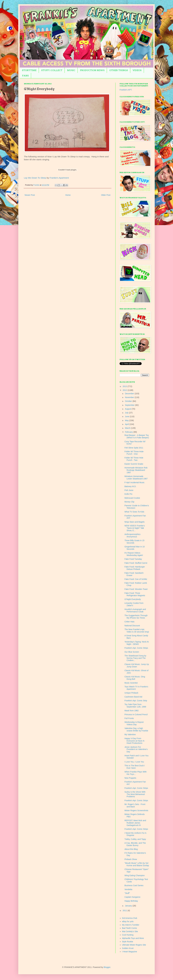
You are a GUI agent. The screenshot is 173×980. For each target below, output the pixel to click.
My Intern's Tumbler (131, 925)
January (129, 906)
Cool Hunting (128, 935)
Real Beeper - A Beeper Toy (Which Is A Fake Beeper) (137, 436)
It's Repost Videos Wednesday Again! (134, 554)
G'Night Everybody (133, 599)
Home (68, 195)
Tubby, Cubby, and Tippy (135, 839)
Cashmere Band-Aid (133, 697)
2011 (125, 910)
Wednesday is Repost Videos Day (134, 723)
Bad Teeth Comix (130, 928)
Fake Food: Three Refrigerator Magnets (135, 594)
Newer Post (30, 195)
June (127, 416)
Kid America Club (130, 918)
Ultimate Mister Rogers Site (134, 945)
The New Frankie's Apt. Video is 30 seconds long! (137, 631)
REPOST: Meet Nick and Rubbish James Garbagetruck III (135, 823)
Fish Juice (129, 490)
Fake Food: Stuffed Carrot (136, 563)
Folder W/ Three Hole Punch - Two (134, 459)
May (127, 420)
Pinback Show (131, 859)
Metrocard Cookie (132, 498)
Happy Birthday (131, 901)
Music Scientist (131, 683)
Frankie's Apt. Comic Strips (136, 648)
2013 (125, 386)
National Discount (132, 626)
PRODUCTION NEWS (92, 70)
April (127, 424)
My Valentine (130, 734)
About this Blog (131, 849)
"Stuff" (127, 893)
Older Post (106, 195)
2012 (125, 390)
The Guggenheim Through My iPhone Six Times (136, 617)
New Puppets (130, 778)
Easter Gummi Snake (134, 464)
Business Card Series (134, 885)
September (130, 405)
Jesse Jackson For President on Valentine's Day (136, 749)
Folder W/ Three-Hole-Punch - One (134, 453)
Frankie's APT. (126, 90)
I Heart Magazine (130, 952)
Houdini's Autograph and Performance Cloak (135, 610)
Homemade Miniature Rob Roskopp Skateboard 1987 (136, 470)
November (130, 397)
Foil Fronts (129, 718)
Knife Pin (128, 494)
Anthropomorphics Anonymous (132, 535)
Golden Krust (128, 948)
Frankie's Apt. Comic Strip (136, 701)
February (129, 432)
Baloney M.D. (130, 486)
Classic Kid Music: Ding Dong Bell (135, 678)
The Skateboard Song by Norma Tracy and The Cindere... (135, 658)
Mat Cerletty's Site (130, 931)
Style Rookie (128, 942)
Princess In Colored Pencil (136, 714)
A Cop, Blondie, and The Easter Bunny (135, 844)
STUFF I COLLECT (52, 70)
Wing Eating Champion (135, 875)
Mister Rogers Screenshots (136, 810)
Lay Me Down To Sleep (35, 178)
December (130, 394)
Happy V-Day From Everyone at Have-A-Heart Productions (135, 741)
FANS (25, 76)
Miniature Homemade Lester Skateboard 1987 (136, 477)
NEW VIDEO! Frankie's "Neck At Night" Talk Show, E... (135, 528)
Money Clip (129, 502)
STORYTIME (29, 70)
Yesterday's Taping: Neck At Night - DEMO (137, 643)
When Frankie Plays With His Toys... (136, 773)
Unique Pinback (131, 693)
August (128, 409)
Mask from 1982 (132, 711)
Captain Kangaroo (132, 897)
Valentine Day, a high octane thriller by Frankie (136, 729)
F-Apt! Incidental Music (134, 482)
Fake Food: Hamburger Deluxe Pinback (135, 568)
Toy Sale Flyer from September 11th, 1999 (135, 706)
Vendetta (128, 889)
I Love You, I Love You (134, 762)
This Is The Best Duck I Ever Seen (135, 767)
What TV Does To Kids (134, 512)
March (128, 428)
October (129, 401)
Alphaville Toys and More (133, 938)
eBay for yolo (128, 921)
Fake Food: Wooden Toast (136, 589)
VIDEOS (137, 70)
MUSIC (71, 70)
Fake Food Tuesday (133, 559)
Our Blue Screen (132, 652)
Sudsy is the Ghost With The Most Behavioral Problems (135, 794)
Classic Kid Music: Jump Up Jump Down (137, 665)
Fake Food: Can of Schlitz (136, 579)
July (127, 413)
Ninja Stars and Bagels (134, 522)
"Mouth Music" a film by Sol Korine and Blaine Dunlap (137, 864)
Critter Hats (129, 622)
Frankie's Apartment (59, 178)
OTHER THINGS (119, 70)
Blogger (107, 967)
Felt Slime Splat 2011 (134, 448)
